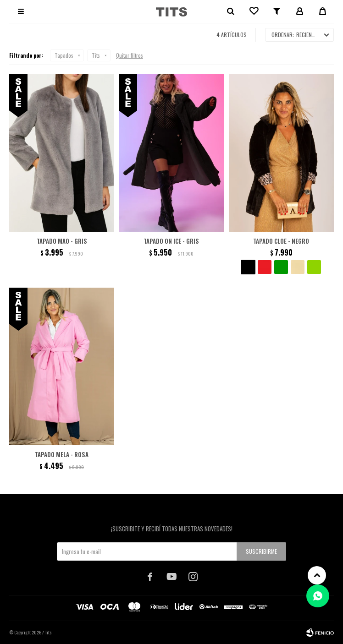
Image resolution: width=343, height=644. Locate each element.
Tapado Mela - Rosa (62, 454)
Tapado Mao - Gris (62, 241)
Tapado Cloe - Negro (281, 241)
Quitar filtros (130, 55)
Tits (96, 55)
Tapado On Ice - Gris (171, 241)
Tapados (64, 55)
